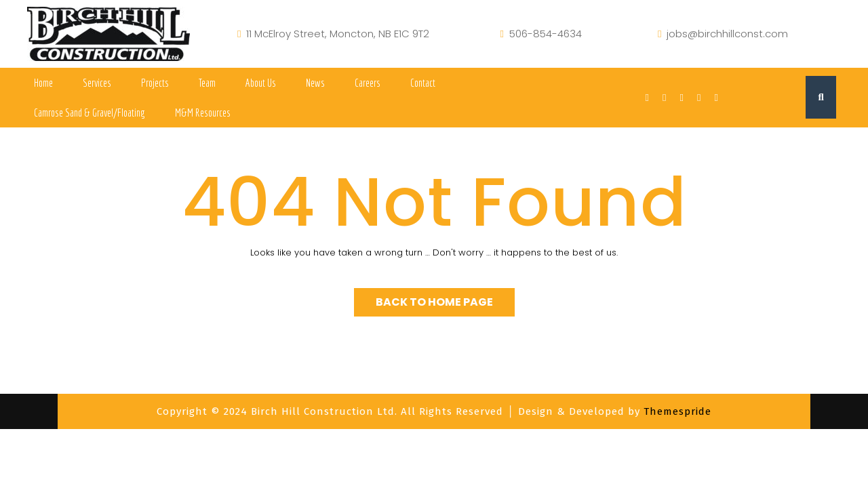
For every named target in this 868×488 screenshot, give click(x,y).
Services (97, 83)
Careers (368, 83)
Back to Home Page (434, 302)
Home (43, 83)
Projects (155, 83)
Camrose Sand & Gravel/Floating (90, 113)
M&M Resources (203, 113)
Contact (423, 83)
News (315, 83)
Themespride (676, 411)
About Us (261, 83)
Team (207, 83)
